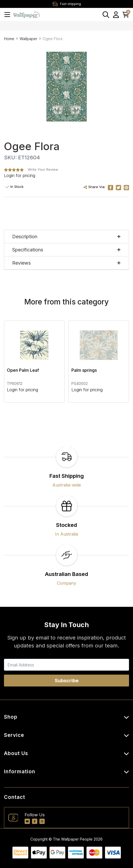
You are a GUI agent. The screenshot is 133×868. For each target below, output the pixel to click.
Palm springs (84, 370)
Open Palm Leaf (23, 370)
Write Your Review (43, 169)
